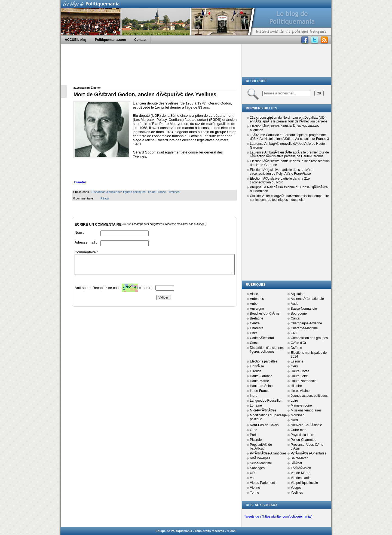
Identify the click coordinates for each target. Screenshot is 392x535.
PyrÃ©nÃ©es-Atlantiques (268, 453)
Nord (294, 420)
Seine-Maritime (261, 463)
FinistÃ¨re (257, 366)
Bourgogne (299, 313)
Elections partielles (264, 361)
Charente (257, 328)
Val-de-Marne (301, 473)
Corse (254, 343)
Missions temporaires (306, 410)
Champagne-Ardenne (306, 323)
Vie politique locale (304, 483)
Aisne (254, 294)
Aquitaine (298, 294)
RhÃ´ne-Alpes (260, 458)
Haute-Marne (259, 381)
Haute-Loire (299, 376)
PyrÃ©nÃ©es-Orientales (308, 453)
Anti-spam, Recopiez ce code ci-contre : (115, 289)
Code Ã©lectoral (262, 338)
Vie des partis (301, 478)
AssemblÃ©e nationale (307, 299)
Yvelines (174, 192)
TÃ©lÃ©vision (301, 468)
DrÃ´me (296, 348)
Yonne (255, 493)
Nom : (79, 233)
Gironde (256, 371)
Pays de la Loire (302, 435)
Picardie (256, 440)
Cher (253, 333)
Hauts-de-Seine (261, 386)
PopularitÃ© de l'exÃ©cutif (261, 447)
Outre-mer (298, 430)
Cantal (295, 318)
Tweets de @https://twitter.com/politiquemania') (278, 516)
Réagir (105, 198)
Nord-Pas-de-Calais (264, 425)
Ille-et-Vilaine (300, 391)
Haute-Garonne (261, 376)
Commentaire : (86, 252)
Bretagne (257, 318)
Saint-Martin (300, 458)
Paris (254, 435)
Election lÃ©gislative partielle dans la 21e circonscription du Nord (280, 180)
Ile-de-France (157, 192)
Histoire (296, 386)
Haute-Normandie (304, 381)
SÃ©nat (296, 463)
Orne (254, 430)
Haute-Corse (300, 371)
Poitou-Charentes (303, 440)
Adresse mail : (86, 242)
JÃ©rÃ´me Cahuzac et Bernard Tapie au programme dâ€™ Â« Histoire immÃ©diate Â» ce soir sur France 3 (289, 137)
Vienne (255, 488)
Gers (294, 366)
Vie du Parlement (262, 483)
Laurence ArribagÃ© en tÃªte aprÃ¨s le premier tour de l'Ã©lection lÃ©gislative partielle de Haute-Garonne (289, 154)
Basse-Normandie (304, 309)
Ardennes (257, 299)
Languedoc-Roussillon (266, 401)
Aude (295, 304)
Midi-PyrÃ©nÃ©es (263, 410)
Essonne (297, 361)
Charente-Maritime (304, 328)
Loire (294, 401)
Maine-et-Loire (301, 405)
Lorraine (256, 405)
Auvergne (257, 309)
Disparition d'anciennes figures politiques (119, 192)
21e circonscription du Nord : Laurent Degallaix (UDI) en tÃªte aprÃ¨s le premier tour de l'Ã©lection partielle (289, 119)
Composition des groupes (309, 338)
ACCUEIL (76, 40)
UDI (253, 473)
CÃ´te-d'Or (298, 343)
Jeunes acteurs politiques (309, 396)
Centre (255, 323)
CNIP (295, 333)
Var (252, 478)
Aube (254, 304)
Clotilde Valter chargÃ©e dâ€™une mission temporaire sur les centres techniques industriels (290, 198)
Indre (254, 396)
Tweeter (80, 182)
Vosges (296, 488)
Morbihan (298, 415)
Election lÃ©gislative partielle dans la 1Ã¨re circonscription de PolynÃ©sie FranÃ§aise (281, 172)
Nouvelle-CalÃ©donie (306, 425)
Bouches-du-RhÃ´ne (265, 313)
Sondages (257, 468)
